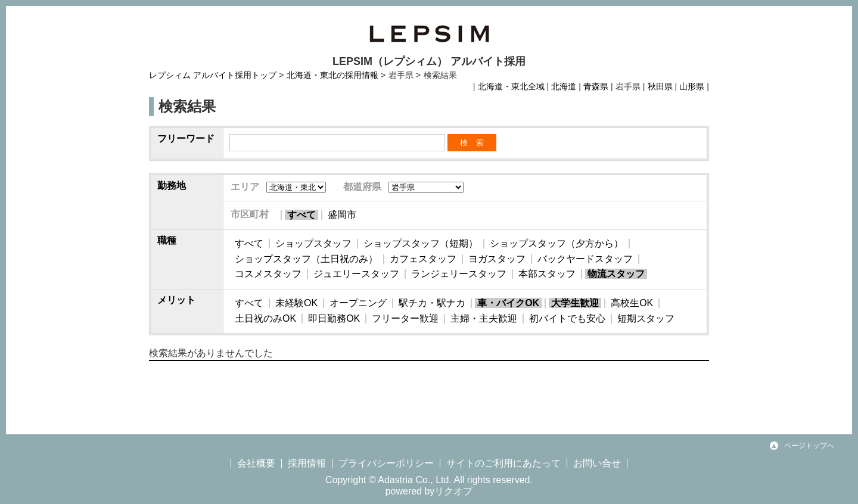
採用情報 (307, 463)
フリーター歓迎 (405, 318)
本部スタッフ (547, 274)
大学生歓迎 (575, 303)
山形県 (692, 86)
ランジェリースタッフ (459, 274)
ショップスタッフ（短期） (421, 243)
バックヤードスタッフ (585, 259)
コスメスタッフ (268, 274)
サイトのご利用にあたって (503, 463)
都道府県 (362, 187)
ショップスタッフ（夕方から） (557, 243)
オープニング (358, 303)
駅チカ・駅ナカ (432, 303)
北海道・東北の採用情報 (332, 75)
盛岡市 (342, 215)
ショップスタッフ (313, 243)
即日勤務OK (334, 318)
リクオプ (453, 491)
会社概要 (256, 463)
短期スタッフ (646, 318)
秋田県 (660, 86)
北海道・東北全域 (511, 86)
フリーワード (186, 139)
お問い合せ (597, 463)
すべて (301, 215)
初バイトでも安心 (567, 318)
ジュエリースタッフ (356, 274)
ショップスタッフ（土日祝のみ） (306, 259)
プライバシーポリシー (386, 463)
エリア (245, 187)
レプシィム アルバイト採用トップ (213, 75)
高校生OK (632, 303)
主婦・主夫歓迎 (484, 318)
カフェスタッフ (423, 259)
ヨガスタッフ (497, 259)
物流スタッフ (616, 274)
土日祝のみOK (265, 318)
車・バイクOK (508, 303)
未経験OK (296, 303)
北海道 (564, 86)
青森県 (596, 86)
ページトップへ (809, 446)
